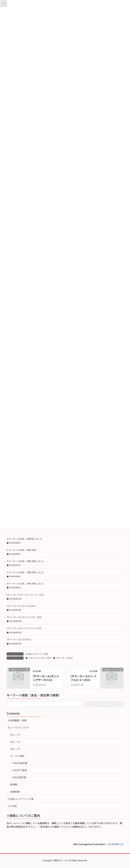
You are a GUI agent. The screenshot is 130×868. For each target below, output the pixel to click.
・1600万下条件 (19, 770)
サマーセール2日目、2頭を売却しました (25, 572)
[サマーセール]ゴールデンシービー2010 (25, 595)
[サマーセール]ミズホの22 (19, 639)
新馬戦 (14, 784)
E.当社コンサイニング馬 (37, 654)
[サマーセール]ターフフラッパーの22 (24, 628)
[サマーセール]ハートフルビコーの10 (84, 678)
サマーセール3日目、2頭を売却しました (25, 561)
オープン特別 (17, 756)
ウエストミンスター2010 (40, 658)
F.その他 (12, 806)
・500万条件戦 (18, 777)
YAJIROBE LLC (116, 844)
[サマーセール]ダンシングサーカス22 (46, 678)
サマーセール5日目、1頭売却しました (24, 539)
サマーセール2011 (64, 658)
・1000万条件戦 (19, 763)
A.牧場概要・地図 (17, 720)
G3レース (15, 749)
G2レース (15, 742)
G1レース (15, 735)
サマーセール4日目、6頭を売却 (21, 550)
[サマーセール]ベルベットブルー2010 (24, 617)
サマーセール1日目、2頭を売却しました (25, 584)
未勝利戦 (15, 792)
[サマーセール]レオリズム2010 (21, 606)
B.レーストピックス (18, 727)
